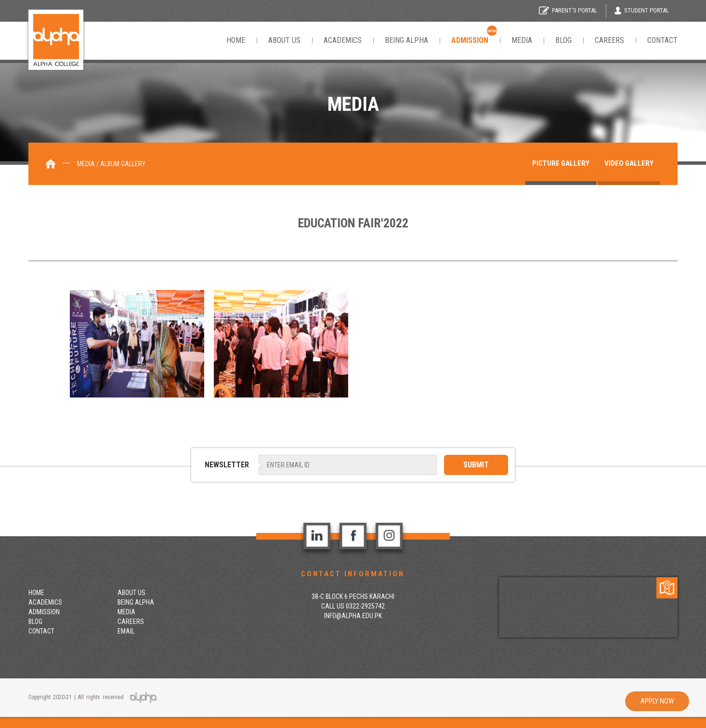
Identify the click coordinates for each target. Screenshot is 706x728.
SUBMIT (476, 465)
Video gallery (629, 163)
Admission (44, 612)
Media (522, 40)
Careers (609, 40)
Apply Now (657, 701)
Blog (563, 40)
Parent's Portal (568, 10)
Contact (662, 40)
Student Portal (642, 11)
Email (126, 631)
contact (41, 631)
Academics (343, 40)
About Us (284, 40)
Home (236, 40)
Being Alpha (406, 40)
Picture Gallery (561, 163)
